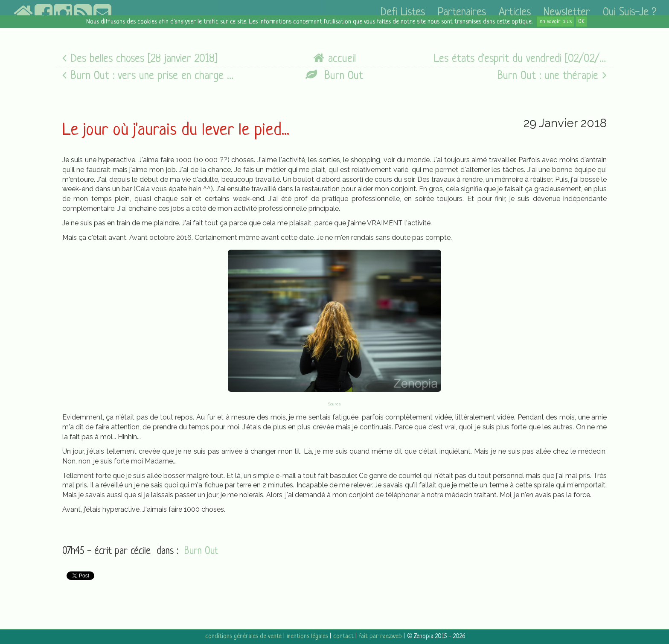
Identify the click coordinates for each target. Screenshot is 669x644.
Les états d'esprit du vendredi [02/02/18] (521, 59)
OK (581, 22)
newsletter (567, 13)
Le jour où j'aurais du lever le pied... (176, 131)
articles (515, 13)
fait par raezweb (380, 637)
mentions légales (307, 637)
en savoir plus (556, 22)
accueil (334, 59)
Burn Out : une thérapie (552, 76)
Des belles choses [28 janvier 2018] (140, 59)
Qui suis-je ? (630, 13)
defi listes (403, 13)
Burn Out (334, 76)
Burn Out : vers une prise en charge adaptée (149, 76)
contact (343, 637)
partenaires (462, 13)
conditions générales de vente (243, 637)
